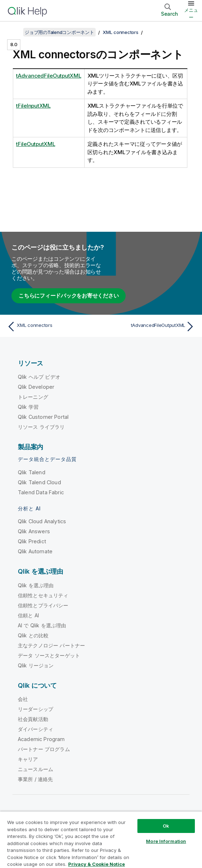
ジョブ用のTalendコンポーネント (59, 32)
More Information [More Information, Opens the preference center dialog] (166, 841)
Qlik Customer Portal (43, 417)
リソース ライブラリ (41, 427)
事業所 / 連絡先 (35, 779)
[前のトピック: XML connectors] (52, 327)
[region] (101, 840)
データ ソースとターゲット (49, 655)
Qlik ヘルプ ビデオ (39, 377)
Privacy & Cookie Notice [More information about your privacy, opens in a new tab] (97, 864)
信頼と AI (28, 615)
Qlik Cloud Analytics (42, 521)
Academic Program (41, 739)
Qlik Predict (32, 541)
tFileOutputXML (36, 144)
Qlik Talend (32, 472)
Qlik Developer (36, 387)
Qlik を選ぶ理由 (36, 585)
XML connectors (121, 32)
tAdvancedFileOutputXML (49, 76)
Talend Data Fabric (41, 492)
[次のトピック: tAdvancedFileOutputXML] (150, 327)
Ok (166, 826)
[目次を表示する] (14, 32)
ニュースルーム (36, 769)
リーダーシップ (36, 709)
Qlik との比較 (33, 635)
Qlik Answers (34, 531)
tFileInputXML (33, 106)
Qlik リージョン (36, 665)
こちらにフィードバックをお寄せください (69, 296)
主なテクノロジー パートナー (51, 645)
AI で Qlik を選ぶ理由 (42, 625)
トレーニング (33, 397)
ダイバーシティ (36, 729)
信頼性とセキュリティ (43, 595)
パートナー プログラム (44, 749)
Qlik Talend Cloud (39, 482)
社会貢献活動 (33, 719)
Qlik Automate (35, 551)
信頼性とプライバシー (43, 605)
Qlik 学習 (28, 407)
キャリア (28, 759)
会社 (23, 699)
